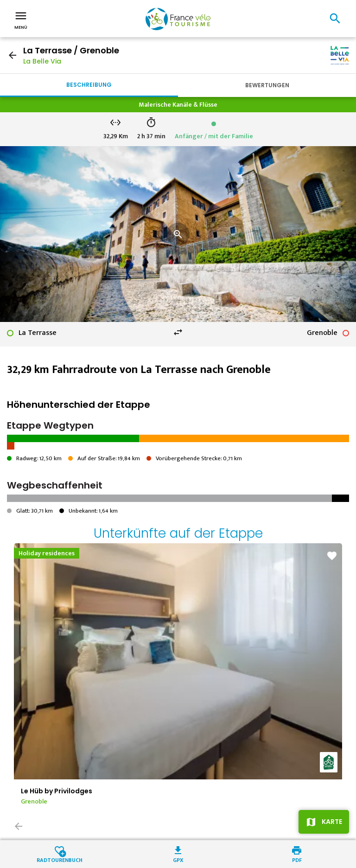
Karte (332, 822)
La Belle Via (42, 61)
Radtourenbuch (60, 859)
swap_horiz (178, 332)
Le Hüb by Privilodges (57, 791)
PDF (297, 859)
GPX (178, 859)
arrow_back (13, 55)
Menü (21, 19)
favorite (332, 556)
